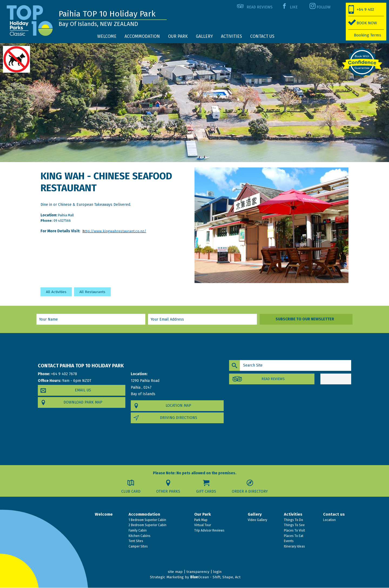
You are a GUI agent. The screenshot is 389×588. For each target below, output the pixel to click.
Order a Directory (251, 491)
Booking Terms (368, 35)
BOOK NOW (367, 23)
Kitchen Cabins (139, 536)
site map (175, 572)
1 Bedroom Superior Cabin (147, 520)
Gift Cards (206, 491)
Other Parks (168, 491)
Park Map (200, 520)
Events (288, 541)
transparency (198, 572)
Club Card (130, 491)
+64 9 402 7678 (361, 12)
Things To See (294, 525)
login (217, 572)
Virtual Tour (202, 525)
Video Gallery (257, 520)
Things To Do (293, 520)
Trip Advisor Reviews (209, 530)
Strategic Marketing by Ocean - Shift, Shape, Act (195, 577)
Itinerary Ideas (294, 546)
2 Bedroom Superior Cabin (147, 525)
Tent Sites (135, 541)
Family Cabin (137, 530)
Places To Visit (294, 530)
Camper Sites (138, 546)
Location (329, 520)
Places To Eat (293, 536)
